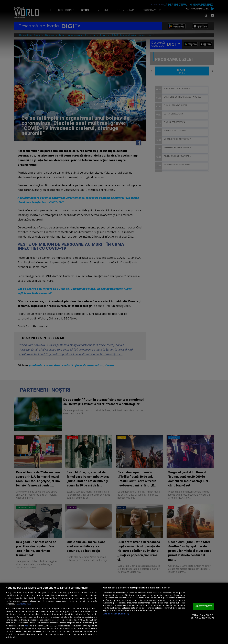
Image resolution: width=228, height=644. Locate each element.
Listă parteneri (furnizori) (116, 614)
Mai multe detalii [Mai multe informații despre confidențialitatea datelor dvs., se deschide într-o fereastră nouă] (23, 604)
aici (26, 626)
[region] (114, 613)
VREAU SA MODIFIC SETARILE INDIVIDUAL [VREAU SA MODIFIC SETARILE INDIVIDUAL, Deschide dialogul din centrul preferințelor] (203, 616)
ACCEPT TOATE (204, 606)
